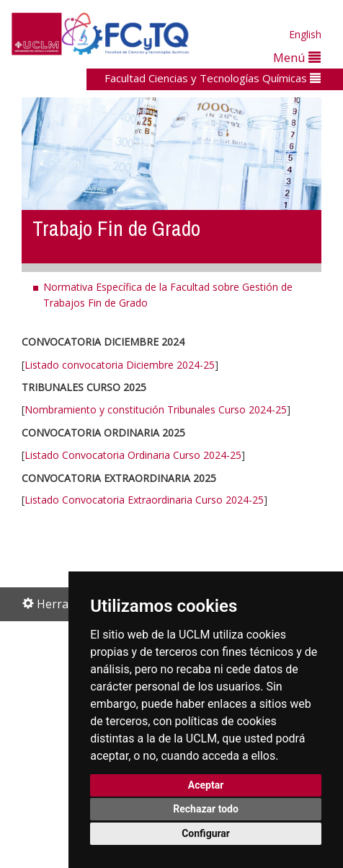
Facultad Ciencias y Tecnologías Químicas (213, 78)
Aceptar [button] (206, 785)
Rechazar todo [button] (206, 809)
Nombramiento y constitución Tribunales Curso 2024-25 (156, 409)
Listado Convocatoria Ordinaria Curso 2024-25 (133, 455)
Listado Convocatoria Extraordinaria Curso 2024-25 (144, 500)
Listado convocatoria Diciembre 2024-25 (120, 365)
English (305, 34)
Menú (297, 57)
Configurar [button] (206, 833)
